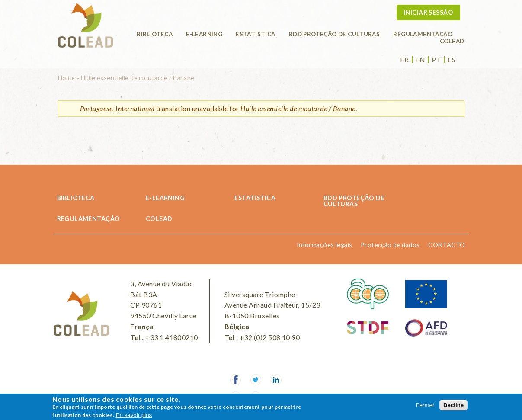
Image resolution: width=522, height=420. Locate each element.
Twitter (256, 380)
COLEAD (452, 41)
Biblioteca (155, 34)
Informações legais (325, 245)
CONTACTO (447, 245)
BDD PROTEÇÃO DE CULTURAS (335, 34)
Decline (453, 405)
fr (404, 60)
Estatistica (255, 34)
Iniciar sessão (428, 12)
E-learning (204, 34)
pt (436, 60)
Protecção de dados (390, 245)
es (452, 60)
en (420, 60)
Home (67, 78)
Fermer (425, 405)
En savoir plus (134, 415)
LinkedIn (276, 380)
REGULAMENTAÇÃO (423, 34)
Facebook (236, 380)
